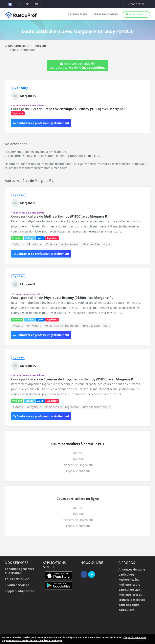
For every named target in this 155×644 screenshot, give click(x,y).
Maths (77, 453)
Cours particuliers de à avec (70, 109)
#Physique (34, 244)
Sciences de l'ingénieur (78, 465)
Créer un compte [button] (106, 14)
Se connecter (78, 14)
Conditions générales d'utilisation (19, 571)
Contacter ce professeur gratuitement (41, 123)
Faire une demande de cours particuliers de (77, 65)
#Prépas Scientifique (96, 244)
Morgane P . (42, 46)
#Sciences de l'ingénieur (62, 244)
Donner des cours (136, 14)
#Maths (18, 244)
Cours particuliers (17, 46)
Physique (78, 459)
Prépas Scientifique (78, 471)
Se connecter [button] (137, 4)
